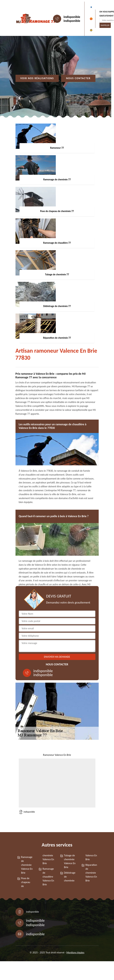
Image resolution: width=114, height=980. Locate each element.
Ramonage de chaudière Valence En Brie (48, 877)
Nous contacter (78, 78)
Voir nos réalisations (37, 78)
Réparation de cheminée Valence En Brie (91, 873)
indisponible (72, 17)
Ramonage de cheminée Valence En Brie (27, 865)
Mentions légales (75, 953)
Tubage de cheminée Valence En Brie (70, 861)
